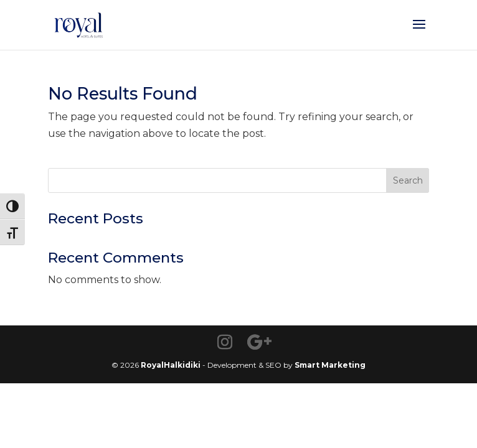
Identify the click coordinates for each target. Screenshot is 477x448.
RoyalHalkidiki (171, 365)
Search (408, 180)
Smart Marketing (330, 365)
